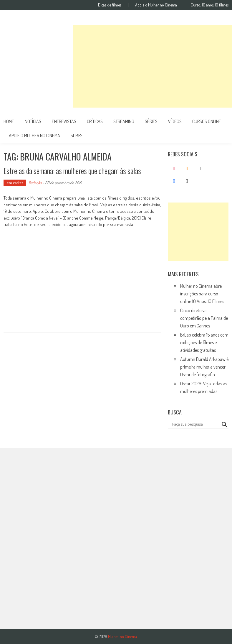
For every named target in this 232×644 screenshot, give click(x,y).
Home (9, 121)
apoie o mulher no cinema (34, 136)
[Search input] (195, 424)
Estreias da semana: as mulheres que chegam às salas (72, 171)
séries (151, 121)
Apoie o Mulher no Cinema (156, 5)
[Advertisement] (153, 66)
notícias (33, 121)
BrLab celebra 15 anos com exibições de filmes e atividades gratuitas (204, 342)
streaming (124, 121)
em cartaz (15, 183)
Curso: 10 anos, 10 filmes (210, 5)
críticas (95, 121)
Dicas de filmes (110, 5)
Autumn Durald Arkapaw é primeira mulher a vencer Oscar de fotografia (204, 367)
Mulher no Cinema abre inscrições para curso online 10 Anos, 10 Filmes (202, 294)
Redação (35, 183)
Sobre (77, 136)
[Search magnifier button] (224, 424)
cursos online (207, 121)
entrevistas (64, 121)
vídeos (175, 121)
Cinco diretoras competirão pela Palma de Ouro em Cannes (204, 318)
